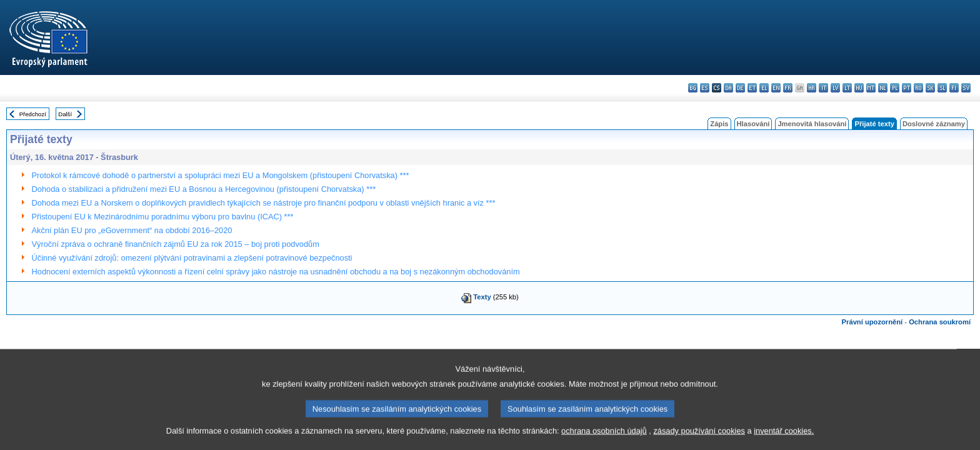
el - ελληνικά (764, 88)
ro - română (918, 88)
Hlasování (753, 124)
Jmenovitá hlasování (812, 124)
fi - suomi (954, 88)
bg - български (693, 88)
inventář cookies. (784, 440)
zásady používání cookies (699, 440)
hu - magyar (859, 88)
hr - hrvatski (812, 88)
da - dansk (728, 88)
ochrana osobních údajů (604, 440)
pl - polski (895, 88)
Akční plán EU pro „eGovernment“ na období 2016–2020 (132, 230)
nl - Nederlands (883, 88)
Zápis (719, 124)
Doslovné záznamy (934, 124)
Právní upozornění (872, 322)
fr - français (788, 88)
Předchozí (33, 114)
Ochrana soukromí (940, 322)
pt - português (907, 88)
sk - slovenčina (930, 88)
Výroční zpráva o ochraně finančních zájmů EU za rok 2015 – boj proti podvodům (176, 244)
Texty (482, 297)
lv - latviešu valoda (835, 88)
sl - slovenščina (942, 88)
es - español (705, 88)
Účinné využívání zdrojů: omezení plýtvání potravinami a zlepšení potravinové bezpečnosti (192, 258)
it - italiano (823, 88)
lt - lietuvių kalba (847, 88)
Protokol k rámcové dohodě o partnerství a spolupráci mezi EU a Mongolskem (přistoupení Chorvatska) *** (221, 175)
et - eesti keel (752, 88)
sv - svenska (966, 88)
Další (65, 114)
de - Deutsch (740, 88)
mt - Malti (871, 88)
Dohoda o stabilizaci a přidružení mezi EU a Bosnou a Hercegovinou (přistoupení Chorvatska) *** (204, 189)
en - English (776, 88)
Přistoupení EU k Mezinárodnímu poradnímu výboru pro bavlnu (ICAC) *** (163, 217)
